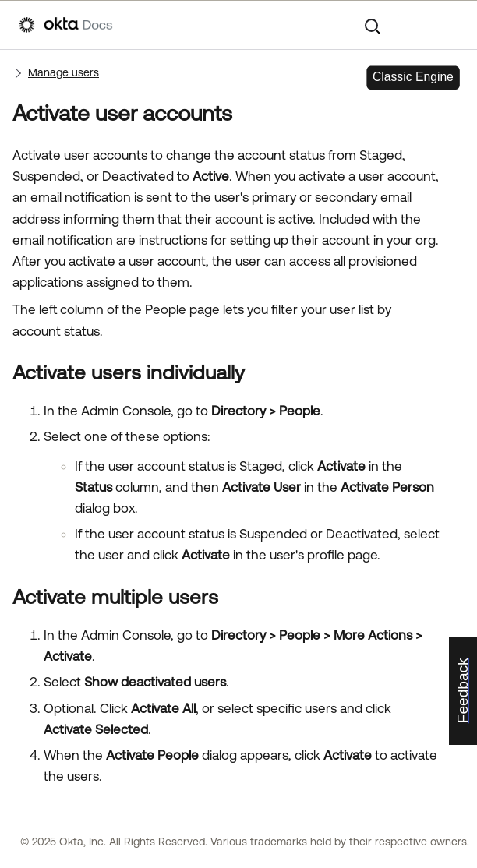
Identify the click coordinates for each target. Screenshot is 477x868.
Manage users (64, 72)
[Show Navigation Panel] (450, 25)
